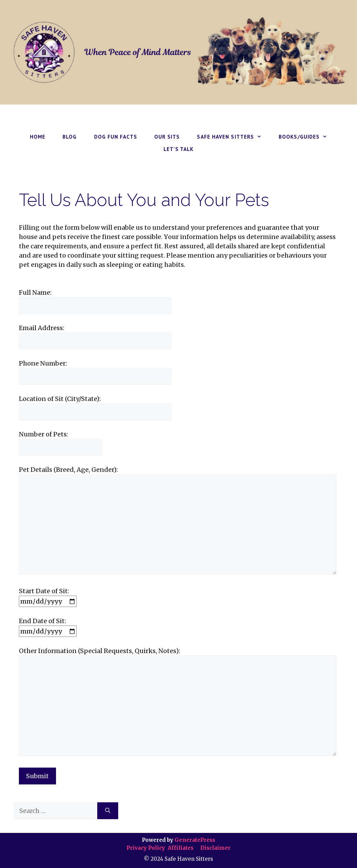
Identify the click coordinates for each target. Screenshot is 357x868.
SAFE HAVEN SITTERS (233, 137)
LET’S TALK (179, 149)
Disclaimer (215, 848)
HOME (38, 137)
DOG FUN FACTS (116, 137)
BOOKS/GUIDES (307, 137)
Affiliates (181, 848)
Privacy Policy (146, 848)
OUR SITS (167, 137)
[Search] (108, 811)
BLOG (70, 137)
